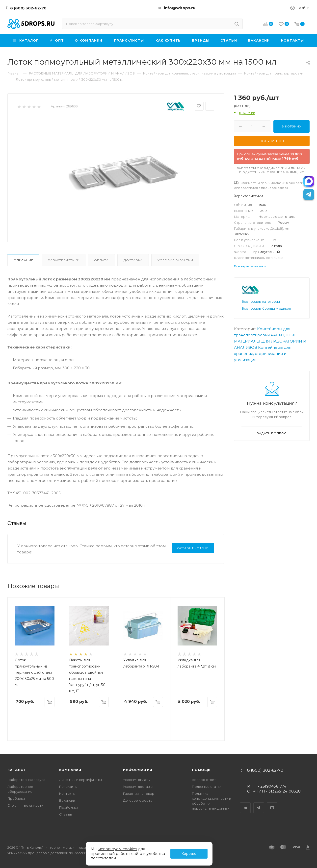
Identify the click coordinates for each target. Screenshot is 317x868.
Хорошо (189, 854)
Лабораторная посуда (26, 780)
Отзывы (66, 814)
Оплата (101, 260)
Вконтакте (245, 803)
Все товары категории (261, 301)
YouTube (272, 803)
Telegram (259, 803)
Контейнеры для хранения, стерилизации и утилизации (263, 354)
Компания (70, 770)
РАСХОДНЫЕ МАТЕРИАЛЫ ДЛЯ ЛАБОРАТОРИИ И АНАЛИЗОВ (270, 341)
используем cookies (118, 849)
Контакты (67, 794)
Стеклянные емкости (25, 805)
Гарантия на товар (139, 794)
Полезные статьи (207, 787)
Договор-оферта (138, 800)
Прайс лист (69, 807)
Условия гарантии (175, 260)
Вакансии (67, 800)
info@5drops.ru (180, 8)
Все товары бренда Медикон (266, 308)
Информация (138, 770)
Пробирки (16, 798)
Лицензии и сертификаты (80, 780)
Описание (23, 260)
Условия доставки (138, 787)
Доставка (133, 260)
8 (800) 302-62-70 (28, 8)
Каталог (17, 770)
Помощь (201, 770)
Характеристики (64, 260)
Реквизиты (68, 787)
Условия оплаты (137, 780)
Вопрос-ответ (204, 780)
